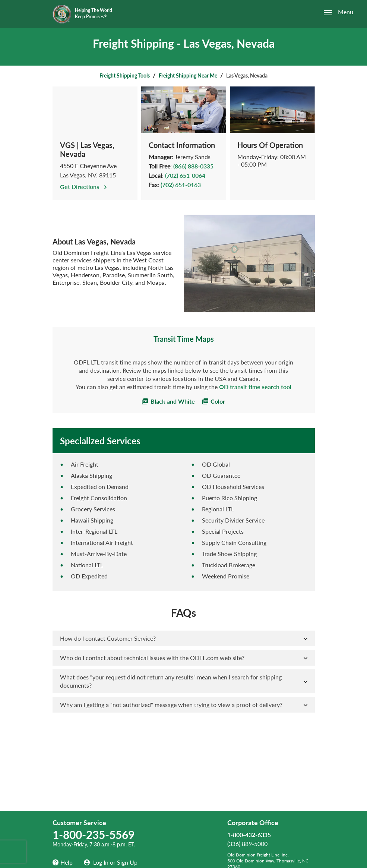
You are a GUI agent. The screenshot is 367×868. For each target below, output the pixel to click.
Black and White (168, 401)
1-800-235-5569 (94, 834)
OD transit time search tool (255, 387)
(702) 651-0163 (181, 185)
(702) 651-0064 (185, 175)
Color (214, 401)
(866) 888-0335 (193, 166)
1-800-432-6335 (249, 835)
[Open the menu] (334, 12)
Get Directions (84, 187)
